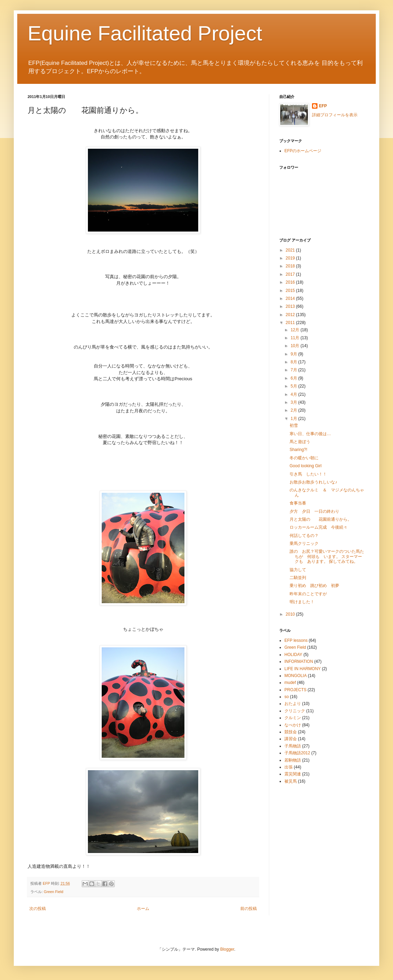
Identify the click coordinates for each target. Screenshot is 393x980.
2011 (291, 323)
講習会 (291, 739)
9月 (294, 354)
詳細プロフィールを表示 (335, 115)
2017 (291, 274)
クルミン (293, 718)
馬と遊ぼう (300, 442)
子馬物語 (293, 746)
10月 (296, 346)
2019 (291, 258)
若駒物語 (293, 760)
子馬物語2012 (297, 753)
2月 (294, 410)
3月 (294, 402)
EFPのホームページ (303, 151)
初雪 (294, 425)
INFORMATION (299, 661)
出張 (289, 767)
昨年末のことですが (308, 594)
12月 (296, 330)
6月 (294, 378)
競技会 (291, 732)
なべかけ (293, 725)
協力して (298, 570)
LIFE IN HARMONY (303, 669)
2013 (291, 306)
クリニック (295, 711)
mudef (290, 683)
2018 (291, 266)
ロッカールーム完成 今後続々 (319, 527)
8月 (294, 362)
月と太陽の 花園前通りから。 (321, 519)
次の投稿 (38, 909)
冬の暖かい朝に (304, 458)
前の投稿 (249, 909)
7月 (294, 370)
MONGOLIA (296, 676)
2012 (291, 315)
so (287, 697)
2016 (291, 282)
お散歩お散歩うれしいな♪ (313, 482)
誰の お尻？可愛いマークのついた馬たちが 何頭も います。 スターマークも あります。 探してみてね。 (327, 556)
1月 (294, 419)
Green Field (53, 892)
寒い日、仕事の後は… (310, 434)
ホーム (143, 909)
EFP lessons (296, 640)
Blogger (227, 949)
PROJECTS (295, 690)
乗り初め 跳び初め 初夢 (314, 586)
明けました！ (302, 602)
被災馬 (291, 781)
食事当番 (298, 503)
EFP (323, 106)
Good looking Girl (306, 466)
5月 (294, 386)
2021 (291, 250)
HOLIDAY (293, 655)
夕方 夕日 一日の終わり (314, 511)
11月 (296, 338)
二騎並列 (298, 578)
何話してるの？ (304, 536)
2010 (291, 614)
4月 (294, 394)
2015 (291, 291)
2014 (291, 298)
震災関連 (293, 774)
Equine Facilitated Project (145, 33)
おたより (293, 704)
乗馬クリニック (304, 543)
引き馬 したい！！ (308, 474)
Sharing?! (298, 450)
